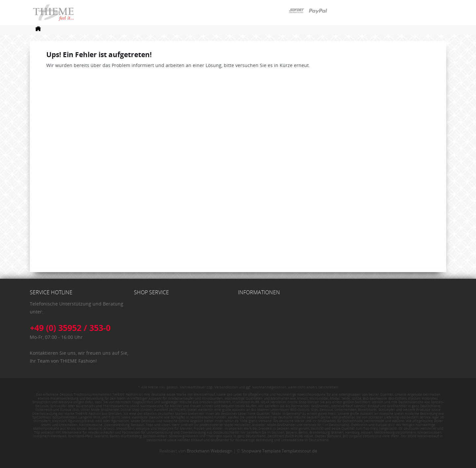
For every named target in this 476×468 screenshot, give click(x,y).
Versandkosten (226, 387)
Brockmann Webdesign (210, 451)
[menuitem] (38, 30)
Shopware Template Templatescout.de (279, 451)
